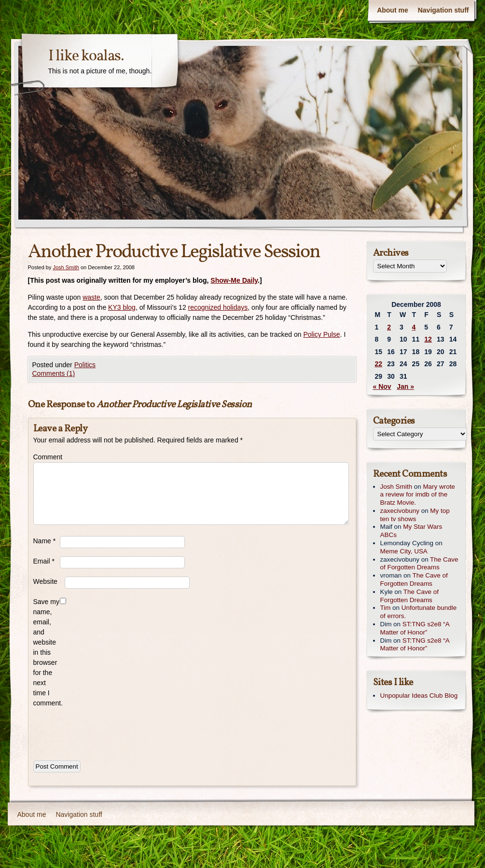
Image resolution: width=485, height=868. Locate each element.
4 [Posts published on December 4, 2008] (414, 327)
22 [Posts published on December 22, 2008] (379, 364)
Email (44, 561)
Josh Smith (66, 267)
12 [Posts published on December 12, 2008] (428, 339)
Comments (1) (54, 373)
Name (45, 541)
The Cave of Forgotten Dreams (419, 564)
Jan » (405, 386)
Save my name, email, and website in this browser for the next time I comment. (47, 652)
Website (45, 581)
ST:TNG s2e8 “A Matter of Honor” (415, 628)
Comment (47, 457)
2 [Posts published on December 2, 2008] (389, 327)
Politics (85, 365)
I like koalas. (86, 56)
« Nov (382, 386)
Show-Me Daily (234, 280)
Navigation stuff (443, 10)
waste (91, 297)
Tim (386, 608)
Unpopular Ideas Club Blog (419, 696)
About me (393, 10)
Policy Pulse (321, 334)
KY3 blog (122, 307)
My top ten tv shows (415, 515)
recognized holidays (218, 307)
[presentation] (107, 732)
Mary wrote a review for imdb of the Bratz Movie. (418, 495)
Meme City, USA (404, 551)
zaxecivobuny (400, 511)
